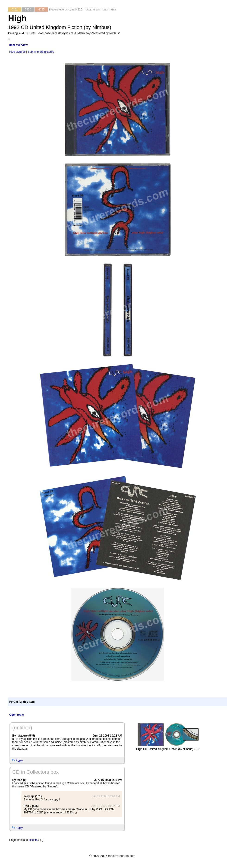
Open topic (17, 715)
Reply (19, 761)
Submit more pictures (41, 52)
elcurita (33, 840)
